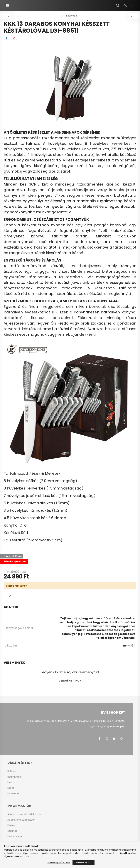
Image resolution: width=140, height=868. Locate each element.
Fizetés (11, 825)
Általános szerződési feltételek (24, 814)
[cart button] (133, 6)
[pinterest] (14, 38)
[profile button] (125, 6)
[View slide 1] (66, 119)
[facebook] (6, 38)
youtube (114, 739)
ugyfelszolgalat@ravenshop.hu (107, 726)
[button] (9, 596)
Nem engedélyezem (59, 863)
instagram (107, 739)
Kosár (11, 788)
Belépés (12, 771)
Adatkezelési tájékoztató (21, 820)
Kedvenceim (14, 793)
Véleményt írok (70, 681)
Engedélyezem (84, 863)
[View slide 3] (74, 119)
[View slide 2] (70, 119)
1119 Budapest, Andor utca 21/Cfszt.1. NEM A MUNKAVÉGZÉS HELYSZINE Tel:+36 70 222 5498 (76, 721)
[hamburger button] (7, 6)
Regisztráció (14, 777)
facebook (99, 739)
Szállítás (12, 831)
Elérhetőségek (15, 836)
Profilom (12, 782)
